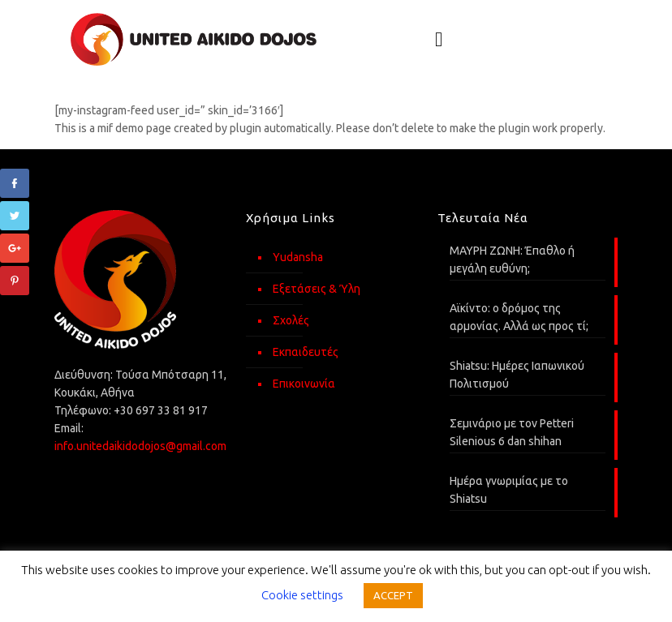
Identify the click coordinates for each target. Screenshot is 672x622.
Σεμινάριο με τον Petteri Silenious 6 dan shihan (512, 432)
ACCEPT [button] (393, 595)
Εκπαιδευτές (306, 352)
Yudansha (298, 257)
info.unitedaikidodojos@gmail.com (140, 446)
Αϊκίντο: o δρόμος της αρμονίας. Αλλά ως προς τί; (519, 317)
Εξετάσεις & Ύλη (317, 289)
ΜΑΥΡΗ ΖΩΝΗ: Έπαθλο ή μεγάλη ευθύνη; (512, 260)
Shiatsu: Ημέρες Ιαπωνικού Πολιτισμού (517, 375)
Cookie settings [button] (302, 595)
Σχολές (291, 320)
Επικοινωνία (304, 384)
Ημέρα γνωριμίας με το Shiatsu (509, 490)
